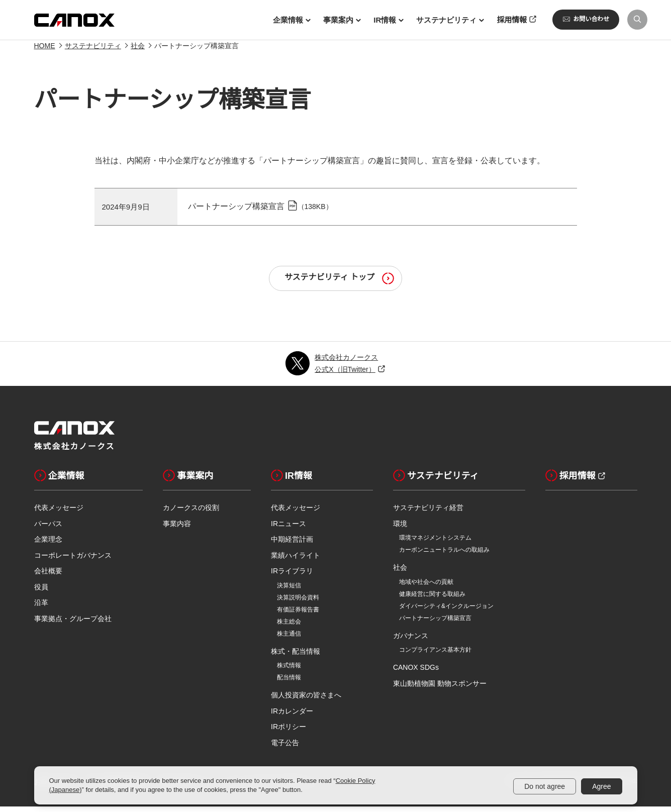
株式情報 (289, 671)
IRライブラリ (292, 576)
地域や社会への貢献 (426, 587)
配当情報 (289, 683)
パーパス (48, 529)
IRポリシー (289, 732)
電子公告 (285, 748)
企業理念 (48, 545)
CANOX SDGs (416, 673)
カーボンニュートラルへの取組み (444, 555)
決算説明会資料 (298, 603)
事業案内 (188, 481)
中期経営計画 (292, 545)
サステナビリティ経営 (428, 513)
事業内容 (177, 529)
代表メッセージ (59, 513)
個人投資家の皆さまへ (306, 700)
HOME (45, 51)
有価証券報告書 (298, 615)
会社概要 (48, 576)
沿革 (41, 608)
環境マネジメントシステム (435, 543)
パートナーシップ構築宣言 (236, 212)
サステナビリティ (93, 51)
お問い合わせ (586, 19)
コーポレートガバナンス (73, 561)
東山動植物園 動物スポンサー (440, 689)
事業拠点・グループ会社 (73, 624)
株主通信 (289, 639)
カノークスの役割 (191, 513)
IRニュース (289, 529)
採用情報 (570, 481)
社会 (138, 51)
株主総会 (289, 627)
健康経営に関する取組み (432, 599)
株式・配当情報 (296, 657)
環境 (400, 529)
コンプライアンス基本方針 (435, 655)
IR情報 (292, 481)
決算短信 (289, 591)
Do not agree (545, 786)
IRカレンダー (292, 717)
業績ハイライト (296, 561)
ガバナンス (411, 641)
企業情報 (59, 481)
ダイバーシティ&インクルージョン (446, 612)
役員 (41, 592)
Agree (601, 786)
